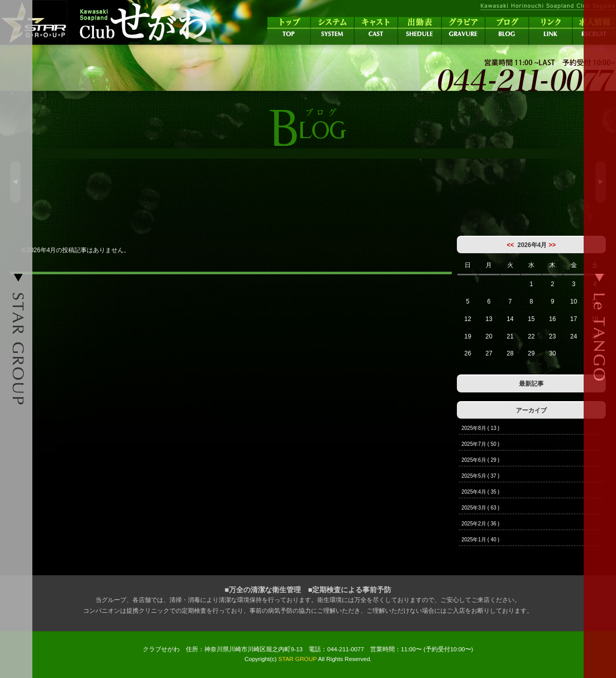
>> (552, 245)
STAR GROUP (297, 659)
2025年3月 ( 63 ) (480, 508)
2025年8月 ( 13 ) (480, 428)
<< (510, 245)
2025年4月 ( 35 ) (480, 492)
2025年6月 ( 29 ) (480, 460)
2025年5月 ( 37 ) (480, 476)
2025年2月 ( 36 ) (480, 524)
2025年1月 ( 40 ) (480, 540)
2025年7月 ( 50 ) (480, 444)
